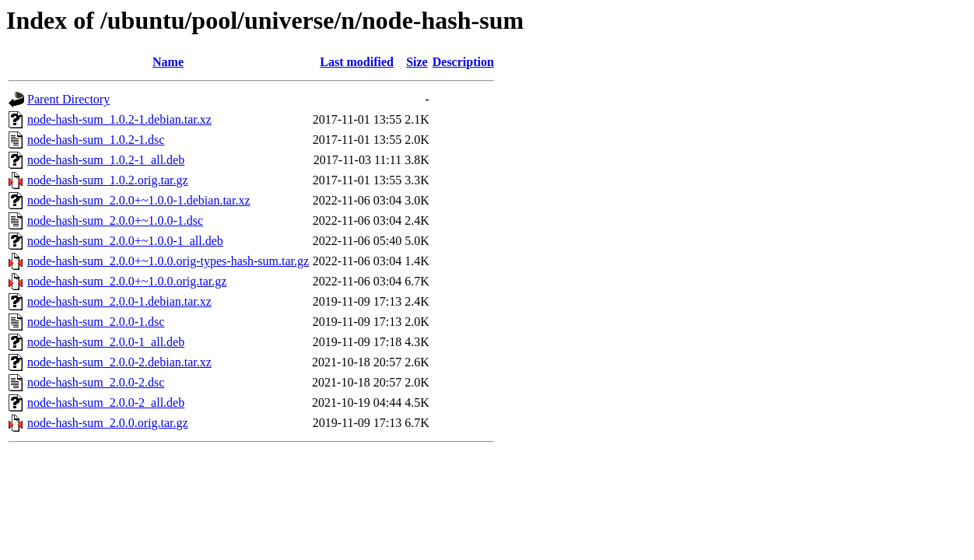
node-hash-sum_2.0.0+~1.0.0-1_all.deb (125, 241)
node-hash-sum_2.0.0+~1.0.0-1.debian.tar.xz (139, 200)
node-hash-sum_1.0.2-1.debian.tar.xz (119, 119)
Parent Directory (68, 99)
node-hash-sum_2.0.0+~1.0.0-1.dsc (115, 220)
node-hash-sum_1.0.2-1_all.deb (106, 160)
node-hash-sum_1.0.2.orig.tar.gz (108, 180)
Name (168, 62)
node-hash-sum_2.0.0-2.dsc (96, 382)
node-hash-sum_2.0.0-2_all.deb (106, 402)
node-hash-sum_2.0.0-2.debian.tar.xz (119, 362)
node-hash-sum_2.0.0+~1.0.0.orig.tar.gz (127, 281)
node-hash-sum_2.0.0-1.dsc (96, 322)
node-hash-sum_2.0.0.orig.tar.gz (108, 423)
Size (417, 62)
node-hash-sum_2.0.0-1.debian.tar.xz (119, 301)
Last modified (357, 62)
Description (463, 62)
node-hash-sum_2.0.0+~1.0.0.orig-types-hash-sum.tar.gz (168, 261)
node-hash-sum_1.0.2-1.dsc (96, 140)
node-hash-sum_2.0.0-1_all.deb (106, 342)
